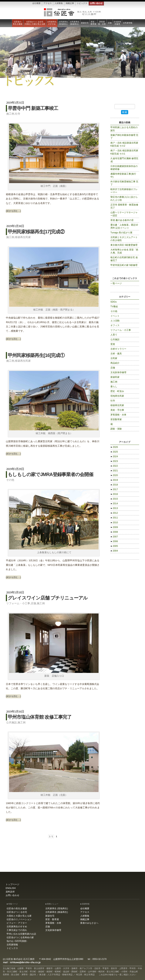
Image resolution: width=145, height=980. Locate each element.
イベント (115, 316)
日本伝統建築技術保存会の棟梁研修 (124, 168)
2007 (114, 537)
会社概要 (36, 3)
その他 (10, 480)
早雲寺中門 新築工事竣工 (33, 108)
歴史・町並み (117, 391)
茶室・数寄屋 (93, 23)
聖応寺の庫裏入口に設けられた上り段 (124, 199)
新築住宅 (85, 23)
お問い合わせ (96, 3)
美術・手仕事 (117, 410)
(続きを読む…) (13, 211)
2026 (114, 447)
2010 (114, 523)
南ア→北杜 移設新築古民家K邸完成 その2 (124, 144)
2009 (114, 527)
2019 (114, 480)
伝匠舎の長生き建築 (18, 23)
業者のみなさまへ (89, 923)
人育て (114, 335)
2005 (114, 546)
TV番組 (114, 307)
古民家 (114, 358)
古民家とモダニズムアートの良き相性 (124, 239)
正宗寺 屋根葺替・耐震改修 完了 (124, 206)
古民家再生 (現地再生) (63, 23)
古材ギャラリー (118, 349)
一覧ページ (116, 283)
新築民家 (115, 377)
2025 (114, 452)
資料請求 (10, 892)
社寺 (18, 114)
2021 (114, 471)
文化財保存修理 (117, 23)
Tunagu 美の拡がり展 (121, 233)
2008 (114, 532)
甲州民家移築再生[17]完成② (36, 232)
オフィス (115, 325)
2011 (114, 518)
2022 (114, 466)
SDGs (114, 302)
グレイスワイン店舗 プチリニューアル (48, 598)
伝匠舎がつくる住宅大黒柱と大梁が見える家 (35, 23)
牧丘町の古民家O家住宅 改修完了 (124, 259)
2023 (114, 461)
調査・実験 (116, 429)
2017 (114, 489)
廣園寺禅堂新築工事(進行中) (123, 175)
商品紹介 (115, 363)
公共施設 (12, 722)
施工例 (10, 114)
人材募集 (59, 3)
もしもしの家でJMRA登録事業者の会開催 (51, 474)
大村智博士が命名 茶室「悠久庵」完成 (124, 251)
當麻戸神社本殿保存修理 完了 (124, 137)
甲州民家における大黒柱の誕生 (124, 129)
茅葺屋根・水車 (102, 23)
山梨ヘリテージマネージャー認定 (124, 214)
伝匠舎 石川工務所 (72, 12)
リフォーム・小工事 (18, 603)
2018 (114, 485)
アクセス (48, 3)
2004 (114, 551)
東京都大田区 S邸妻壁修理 (124, 245)
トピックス (82, 3)
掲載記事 (70, 3)
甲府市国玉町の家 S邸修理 (124, 265)
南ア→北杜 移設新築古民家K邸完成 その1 (124, 152)
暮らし (114, 387)
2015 (114, 499)
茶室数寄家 (116, 419)
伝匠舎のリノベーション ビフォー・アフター (19, 921)
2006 (114, 541)
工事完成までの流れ (17, 930)
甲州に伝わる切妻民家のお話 (21, 934)
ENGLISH (11, 888)
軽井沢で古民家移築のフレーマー (124, 191)
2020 (114, 475)
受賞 (113, 344)
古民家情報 (128, 23)
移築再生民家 (23, 237)
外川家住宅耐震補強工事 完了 (124, 183)
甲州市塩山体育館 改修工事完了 (40, 717)
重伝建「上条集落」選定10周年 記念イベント (124, 226)
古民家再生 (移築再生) (75, 23)
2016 (114, 494)
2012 (114, 513)
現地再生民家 (117, 396)
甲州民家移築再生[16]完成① (36, 355)
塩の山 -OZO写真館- (17, 941)
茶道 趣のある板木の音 (122, 220)
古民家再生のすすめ (52, 23)
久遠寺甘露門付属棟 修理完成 (124, 160)
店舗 (110, 23)
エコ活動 (115, 321)
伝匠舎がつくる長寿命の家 (20, 937)
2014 (114, 504)
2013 (114, 508)
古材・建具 (116, 354)
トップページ (12, 884)
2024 (114, 457)
